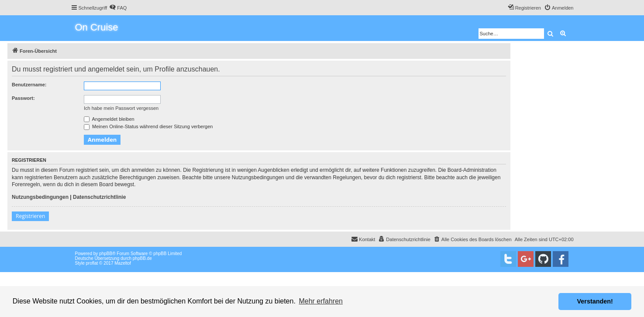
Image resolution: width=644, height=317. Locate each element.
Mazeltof (123, 263)
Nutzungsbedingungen (40, 197)
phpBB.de (142, 258)
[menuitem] (118, 8)
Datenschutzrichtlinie (99, 197)
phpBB (106, 254)
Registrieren (30, 216)
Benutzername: (29, 85)
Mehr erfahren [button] (321, 301)
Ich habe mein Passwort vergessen (121, 108)
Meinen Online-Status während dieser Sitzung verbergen (148, 126)
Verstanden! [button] (595, 301)
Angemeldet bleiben (109, 119)
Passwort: (23, 98)
